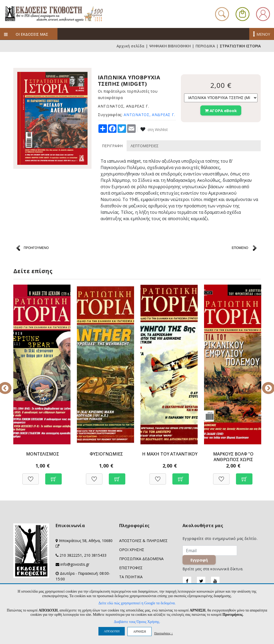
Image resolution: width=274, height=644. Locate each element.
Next (265, 384)
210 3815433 (95, 555)
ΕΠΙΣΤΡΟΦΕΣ (131, 568)
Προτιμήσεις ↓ (164, 633)
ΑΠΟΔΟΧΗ (112, 631)
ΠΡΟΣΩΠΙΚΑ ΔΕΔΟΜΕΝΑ (141, 559)
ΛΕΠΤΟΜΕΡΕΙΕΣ (145, 146)
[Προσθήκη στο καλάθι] (53, 476)
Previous (9, 384)
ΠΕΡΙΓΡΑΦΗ (112, 146)
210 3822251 (71, 555)
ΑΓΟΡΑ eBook (221, 110)
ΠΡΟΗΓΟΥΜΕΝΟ (36, 248)
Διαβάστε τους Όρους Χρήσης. (137, 622)
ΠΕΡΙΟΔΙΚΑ (205, 46)
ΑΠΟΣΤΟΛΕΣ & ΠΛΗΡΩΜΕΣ (143, 541)
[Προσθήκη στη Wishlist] (31, 476)
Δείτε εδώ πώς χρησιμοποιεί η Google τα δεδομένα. (137, 603)
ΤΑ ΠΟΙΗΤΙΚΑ (131, 577)
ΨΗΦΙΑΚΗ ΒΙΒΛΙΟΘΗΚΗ (170, 46)
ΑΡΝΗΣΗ (139, 631)
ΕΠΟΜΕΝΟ (240, 248)
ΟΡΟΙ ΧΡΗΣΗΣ (132, 550)
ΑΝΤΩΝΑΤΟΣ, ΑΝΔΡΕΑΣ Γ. (149, 115)
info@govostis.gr (75, 564)
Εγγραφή (199, 560)
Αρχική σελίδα (130, 46)
